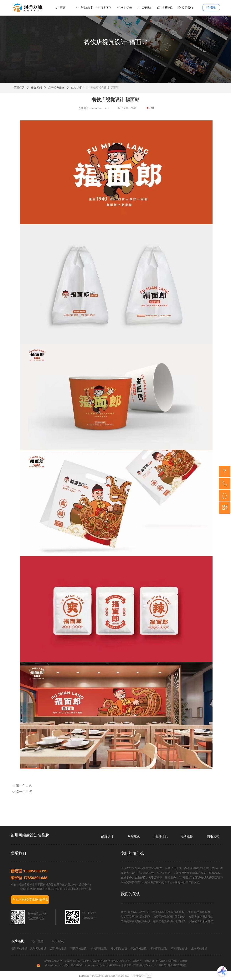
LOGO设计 (77, 88)
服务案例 (36, 88)
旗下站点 (58, 941)
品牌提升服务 (56, 88)
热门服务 (38, 941)
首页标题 (19, 88)
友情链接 (18, 941)
